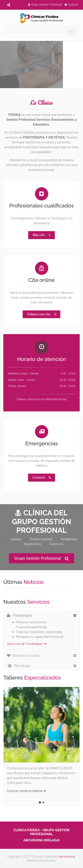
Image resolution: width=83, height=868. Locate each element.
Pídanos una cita (42, 314)
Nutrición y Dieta (23, 656)
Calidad (16, 539)
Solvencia (56, 544)
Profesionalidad (41, 539)
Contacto (72, 5)
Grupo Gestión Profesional (45, 5)
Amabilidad (69, 539)
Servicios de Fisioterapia (27, 644)
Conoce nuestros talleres (26, 791)
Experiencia (32, 544)
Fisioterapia (19, 615)
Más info (42, 235)
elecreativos (67, 857)
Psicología (19, 666)
